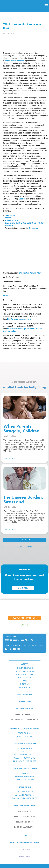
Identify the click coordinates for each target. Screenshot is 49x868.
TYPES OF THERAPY (25, 715)
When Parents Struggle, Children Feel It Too (21, 431)
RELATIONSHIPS (25, 822)
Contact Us (11, 637)
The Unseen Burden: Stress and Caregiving (23, 502)
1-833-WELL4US (26, 640)
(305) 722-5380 (11, 640)
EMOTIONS (25, 812)
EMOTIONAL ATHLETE (24, 827)
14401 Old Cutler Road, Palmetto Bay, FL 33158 (24, 645)
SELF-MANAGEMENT (24, 817)
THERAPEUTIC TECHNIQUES (25, 720)
